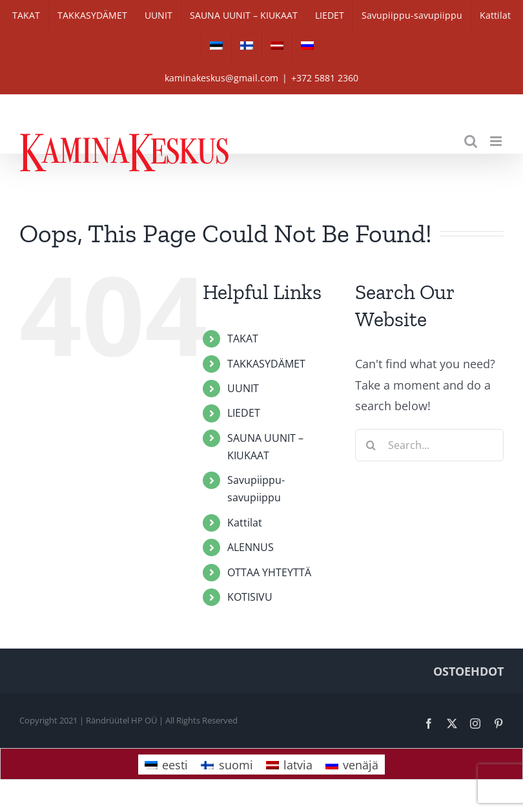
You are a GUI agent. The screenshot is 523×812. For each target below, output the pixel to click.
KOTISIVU (250, 597)
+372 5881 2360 (325, 78)
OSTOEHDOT (468, 671)
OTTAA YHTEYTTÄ (269, 572)
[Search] (371, 445)
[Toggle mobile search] (471, 141)
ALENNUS (251, 547)
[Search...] (429, 445)
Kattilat (245, 523)
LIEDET (244, 413)
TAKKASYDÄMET (266, 364)
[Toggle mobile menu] (497, 141)
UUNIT (243, 388)
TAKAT (243, 338)
